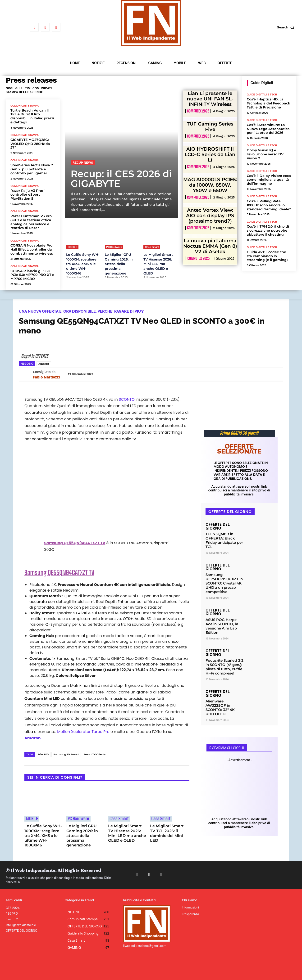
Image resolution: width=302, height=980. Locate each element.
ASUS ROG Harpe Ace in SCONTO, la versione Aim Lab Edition (222, 626)
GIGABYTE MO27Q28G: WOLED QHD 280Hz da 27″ (30, 144)
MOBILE (72, 247)
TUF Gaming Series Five (210, 127)
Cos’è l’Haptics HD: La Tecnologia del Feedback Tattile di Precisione (268, 103)
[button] (287, 27)
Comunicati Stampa (25, 106)
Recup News (83, 163)
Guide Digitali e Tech (262, 94)
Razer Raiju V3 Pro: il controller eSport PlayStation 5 (28, 195)
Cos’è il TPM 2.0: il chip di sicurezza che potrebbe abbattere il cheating (268, 230)
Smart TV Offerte (95, 754)
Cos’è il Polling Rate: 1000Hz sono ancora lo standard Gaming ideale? (269, 205)
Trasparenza (190, 914)
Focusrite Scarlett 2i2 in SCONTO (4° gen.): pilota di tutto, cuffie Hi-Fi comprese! (224, 667)
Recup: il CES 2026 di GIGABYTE (121, 179)
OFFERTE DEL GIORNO (218, 526)
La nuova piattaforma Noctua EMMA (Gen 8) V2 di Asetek (210, 246)
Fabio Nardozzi (46, 377)
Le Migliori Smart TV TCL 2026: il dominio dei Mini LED (167, 833)
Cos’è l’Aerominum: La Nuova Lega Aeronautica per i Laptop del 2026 (268, 129)
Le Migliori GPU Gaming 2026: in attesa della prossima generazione (119, 264)
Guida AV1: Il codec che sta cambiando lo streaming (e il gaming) (267, 256)
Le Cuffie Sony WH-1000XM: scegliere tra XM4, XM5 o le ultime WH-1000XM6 (83, 264)
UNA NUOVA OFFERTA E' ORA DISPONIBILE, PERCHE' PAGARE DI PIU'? (81, 311)
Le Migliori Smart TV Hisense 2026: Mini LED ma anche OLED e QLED (158, 264)
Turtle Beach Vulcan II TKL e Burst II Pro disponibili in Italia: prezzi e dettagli (32, 116)
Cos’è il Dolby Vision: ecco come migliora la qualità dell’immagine (269, 180)
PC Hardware (114, 247)
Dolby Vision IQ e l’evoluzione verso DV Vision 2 (265, 154)
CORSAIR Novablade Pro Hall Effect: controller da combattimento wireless (32, 249)
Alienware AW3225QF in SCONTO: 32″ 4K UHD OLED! (220, 708)
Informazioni (190, 907)
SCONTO (127, 399)
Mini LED (43, 754)
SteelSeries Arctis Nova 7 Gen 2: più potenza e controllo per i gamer (32, 169)
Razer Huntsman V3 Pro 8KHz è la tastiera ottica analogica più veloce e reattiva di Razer (31, 222)
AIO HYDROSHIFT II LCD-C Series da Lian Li (210, 154)
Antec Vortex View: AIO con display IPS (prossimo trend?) (210, 216)
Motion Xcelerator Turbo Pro (83, 732)
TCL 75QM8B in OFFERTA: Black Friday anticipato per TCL (224, 540)
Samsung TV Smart (66, 754)
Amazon (44, 364)
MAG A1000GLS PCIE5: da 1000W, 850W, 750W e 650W (210, 185)
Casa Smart (152, 247)
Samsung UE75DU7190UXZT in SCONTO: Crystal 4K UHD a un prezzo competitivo (224, 583)
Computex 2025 (198, 111)
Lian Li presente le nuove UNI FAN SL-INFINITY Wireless (210, 99)
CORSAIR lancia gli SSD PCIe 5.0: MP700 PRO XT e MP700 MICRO (32, 275)
